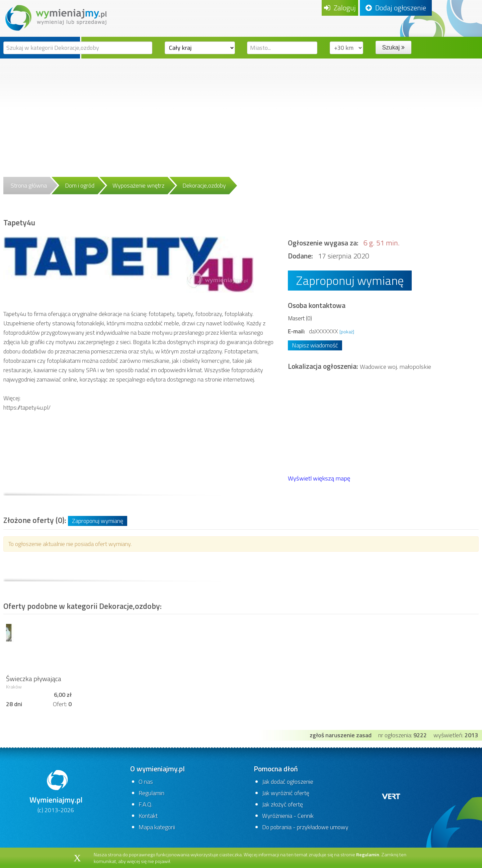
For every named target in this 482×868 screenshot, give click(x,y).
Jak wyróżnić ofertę (286, 793)
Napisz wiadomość (315, 345)
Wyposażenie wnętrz (138, 185)
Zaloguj (340, 8)
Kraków (14, 687)
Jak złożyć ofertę (283, 804)
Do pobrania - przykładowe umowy (305, 827)
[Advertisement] (241, 109)
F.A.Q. (145, 804)
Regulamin (151, 793)
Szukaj (393, 47)
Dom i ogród (80, 185)
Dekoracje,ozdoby (204, 185)
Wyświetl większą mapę (319, 478)
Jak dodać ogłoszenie (288, 782)
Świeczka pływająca (34, 679)
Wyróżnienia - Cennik (288, 816)
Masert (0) (300, 318)
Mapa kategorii (157, 827)
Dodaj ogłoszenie (396, 8)
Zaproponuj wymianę (350, 280)
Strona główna (29, 185)
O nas (146, 782)
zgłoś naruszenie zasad (341, 735)
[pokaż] (347, 332)
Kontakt (148, 816)
